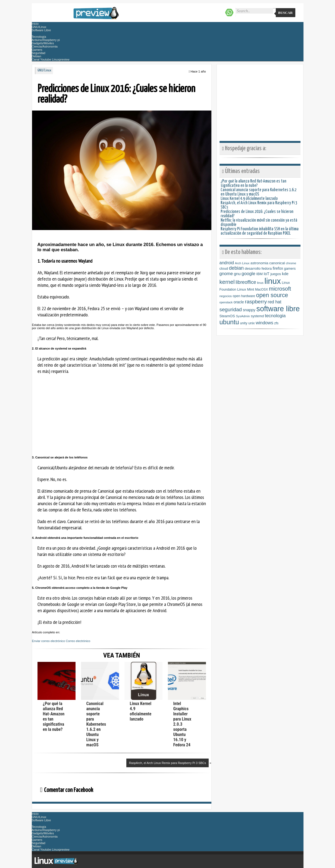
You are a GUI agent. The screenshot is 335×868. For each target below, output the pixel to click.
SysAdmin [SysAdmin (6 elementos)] (243, 316)
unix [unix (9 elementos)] (252, 323)
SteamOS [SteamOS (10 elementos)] (227, 316)
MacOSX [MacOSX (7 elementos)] (262, 290)
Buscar (285, 13)
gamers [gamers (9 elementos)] (290, 268)
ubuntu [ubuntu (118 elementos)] (229, 322)
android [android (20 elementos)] (227, 263)
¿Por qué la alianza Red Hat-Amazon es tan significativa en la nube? (253, 183)
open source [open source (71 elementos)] (272, 295)
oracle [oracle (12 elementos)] (239, 302)
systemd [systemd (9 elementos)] (257, 316)
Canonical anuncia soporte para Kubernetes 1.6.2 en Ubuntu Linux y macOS (96, 724)
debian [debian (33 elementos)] (236, 268)
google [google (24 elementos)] (248, 274)
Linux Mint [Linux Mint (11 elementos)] (246, 289)
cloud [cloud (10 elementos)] (224, 268)
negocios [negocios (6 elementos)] (226, 296)
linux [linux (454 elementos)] (273, 281)
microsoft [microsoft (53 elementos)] (280, 289)
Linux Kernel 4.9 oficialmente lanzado (141, 711)
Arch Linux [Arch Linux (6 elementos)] (242, 263)
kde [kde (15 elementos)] (285, 274)
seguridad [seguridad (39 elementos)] (231, 309)
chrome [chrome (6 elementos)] (291, 263)
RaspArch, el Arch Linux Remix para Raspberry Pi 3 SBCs (168, 763)
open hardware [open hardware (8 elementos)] (244, 296)
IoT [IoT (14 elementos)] (266, 274)
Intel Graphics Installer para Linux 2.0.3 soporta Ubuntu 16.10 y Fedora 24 (182, 724)
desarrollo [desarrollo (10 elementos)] (253, 268)
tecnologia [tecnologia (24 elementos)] (275, 316)
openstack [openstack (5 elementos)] (226, 302)
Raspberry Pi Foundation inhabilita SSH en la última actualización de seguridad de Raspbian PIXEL (260, 231)
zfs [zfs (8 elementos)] (276, 323)
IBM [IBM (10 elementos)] (259, 274)
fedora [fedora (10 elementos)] (267, 268)
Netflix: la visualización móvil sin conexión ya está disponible (259, 223)
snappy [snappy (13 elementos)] (249, 310)
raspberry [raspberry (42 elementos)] (256, 302)
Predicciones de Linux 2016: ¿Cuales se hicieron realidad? (257, 214)
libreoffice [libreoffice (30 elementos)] (246, 282)
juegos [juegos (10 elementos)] (276, 274)
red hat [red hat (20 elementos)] (275, 302)
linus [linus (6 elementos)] (260, 283)
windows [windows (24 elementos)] (264, 323)
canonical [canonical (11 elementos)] (277, 263)
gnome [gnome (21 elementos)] (226, 273)
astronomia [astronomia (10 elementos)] (259, 263)
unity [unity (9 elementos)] (244, 323)
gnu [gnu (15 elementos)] (237, 274)
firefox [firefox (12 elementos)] (278, 268)
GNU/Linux (44, 70)
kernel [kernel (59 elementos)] (227, 282)
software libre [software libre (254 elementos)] (278, 309)
